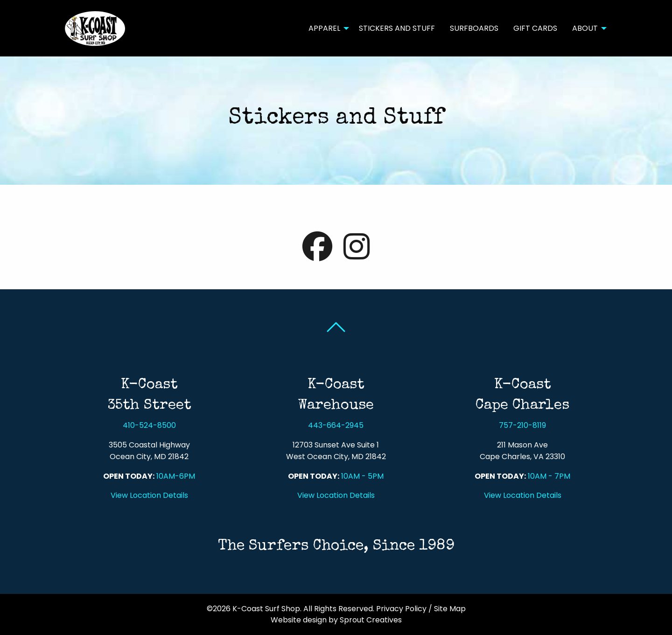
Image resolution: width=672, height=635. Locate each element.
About (585, 28)
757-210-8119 (522, 425)
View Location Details (149, 495)
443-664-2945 (336, 425)
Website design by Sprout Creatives (336, 620)
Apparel (324, 28)
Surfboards (474, 28)
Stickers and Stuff (397, 28)
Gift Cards (535, 28)
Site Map (450, 609)
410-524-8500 (149, 425)
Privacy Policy (401, 609)
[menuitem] (326, 28)
